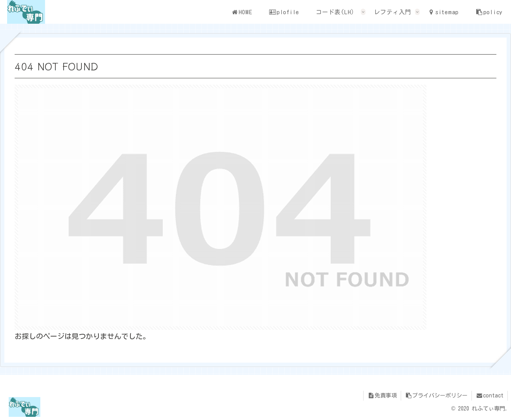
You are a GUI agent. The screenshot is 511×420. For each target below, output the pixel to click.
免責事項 (382, 395)
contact (490, 395)
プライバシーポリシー (436, 395)
